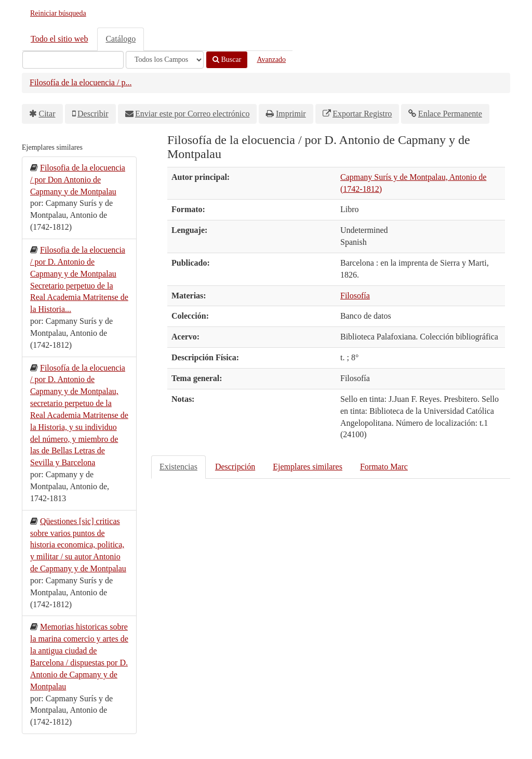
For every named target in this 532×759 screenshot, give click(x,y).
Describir (93, 114)
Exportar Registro (362, 114)
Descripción (235, 467)
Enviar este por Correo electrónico (192, 114)
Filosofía (355, 296)
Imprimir (291, 114)
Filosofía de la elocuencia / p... (81, 82)
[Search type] (165, 60)
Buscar (227, 60)
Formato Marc (384, 467)
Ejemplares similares (308, 467)
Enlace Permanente (450, 114)
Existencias (178, 467)
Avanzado (271, 60)
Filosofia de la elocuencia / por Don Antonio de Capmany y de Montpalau (78, 180)
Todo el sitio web (59, 39)
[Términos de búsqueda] (73, 60)
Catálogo (121, 39)
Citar (47, 114)
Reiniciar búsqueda (58, 13)
